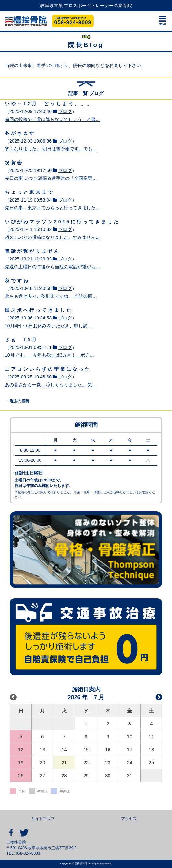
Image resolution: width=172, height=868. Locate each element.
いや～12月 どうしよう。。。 (49, 104)
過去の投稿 (17, 401)
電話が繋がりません (33, 251)
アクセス (129, 819)
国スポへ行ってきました (39, 310)
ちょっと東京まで (29, 192)
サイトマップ (43, 819)
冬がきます (20, 133)
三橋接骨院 (26, 21)
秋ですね (17, 281)
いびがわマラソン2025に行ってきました (62, 222)
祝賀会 (14, 163)
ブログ (65, 111)
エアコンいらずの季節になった (48, 369)
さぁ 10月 (21, 340)
